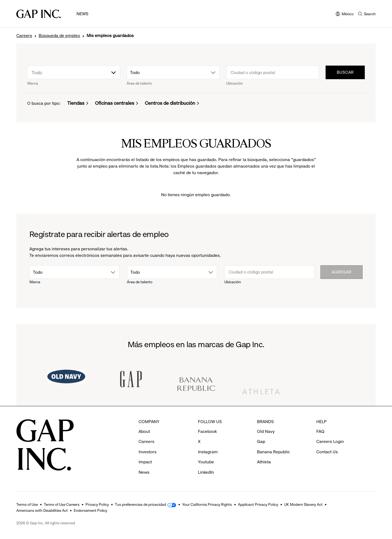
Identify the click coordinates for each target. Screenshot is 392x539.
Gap (261, 441)
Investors (148, 452)
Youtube (206, 462)
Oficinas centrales (115, 103)
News (82, 14)
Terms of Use (27, 504)
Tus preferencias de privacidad (140, 504)
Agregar (342, 272)
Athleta (264, 462)
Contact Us (327, 452)
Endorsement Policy (91, 510)
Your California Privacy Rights (207, 504)
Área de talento (139, 83)
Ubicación (235, 83)
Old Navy (266, 431)
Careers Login (330, 441)
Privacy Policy (97, 504)
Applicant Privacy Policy (258, 504)
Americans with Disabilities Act (42, 510)
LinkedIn (206, 472)
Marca (33, 83)
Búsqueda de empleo (59, 36)
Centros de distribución (170, 103)
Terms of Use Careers (62, 504)
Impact (145, 462)
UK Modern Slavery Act (303, 504)
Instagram (208, 452)
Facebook (207, 431)
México (345, 14)
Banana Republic (273, 452)
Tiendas (76, 103)
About (144, 431)
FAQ (320, 431)
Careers (24, 36)
